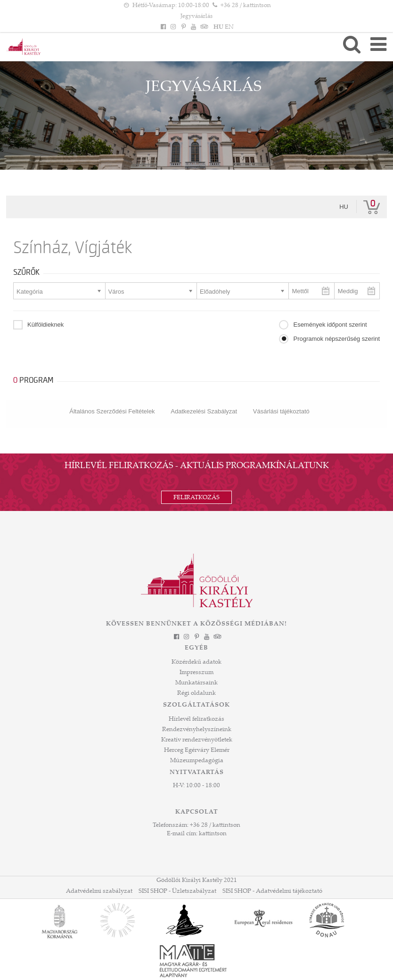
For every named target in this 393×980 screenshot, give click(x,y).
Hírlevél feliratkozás (196, 719)
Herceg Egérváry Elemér (197, 750)
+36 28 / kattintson (246, 6)
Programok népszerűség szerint (336, 339)
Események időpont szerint (330, 325)
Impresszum (196, 673)
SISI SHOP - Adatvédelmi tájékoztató (272, 891)
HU (218, 27)
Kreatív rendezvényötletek (197, 740)
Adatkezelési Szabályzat (204, 411)
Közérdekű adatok (196, 662)
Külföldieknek (45, 325)
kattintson (213, 834)
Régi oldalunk (196, 693)
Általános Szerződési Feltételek (112, 411)
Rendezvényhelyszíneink (197, 730)
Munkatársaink (196, 683)
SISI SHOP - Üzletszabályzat (177, 891)
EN (229, 27)
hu (344, 207)
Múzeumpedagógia (197, 761)
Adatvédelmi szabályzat (99, 891)
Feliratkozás (196, 498)
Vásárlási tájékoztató (281, 411)
